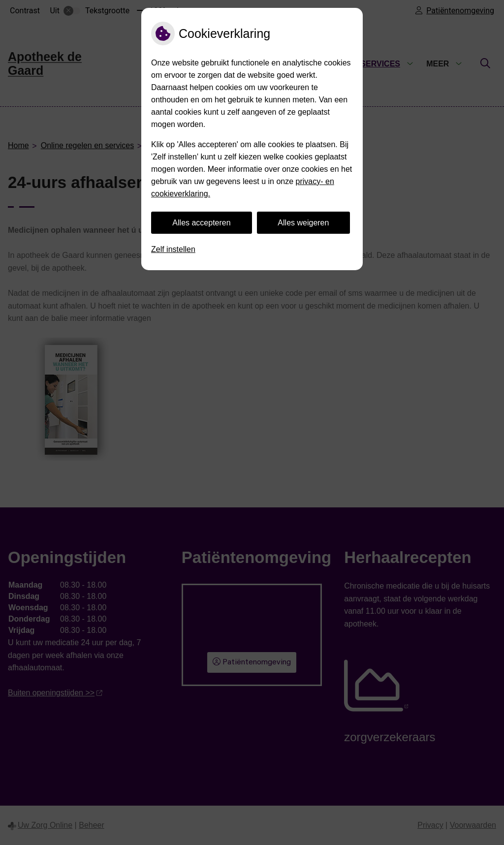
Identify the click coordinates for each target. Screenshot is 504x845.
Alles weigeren (303, 223)
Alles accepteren (201, 223)
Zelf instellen (173, 249)
